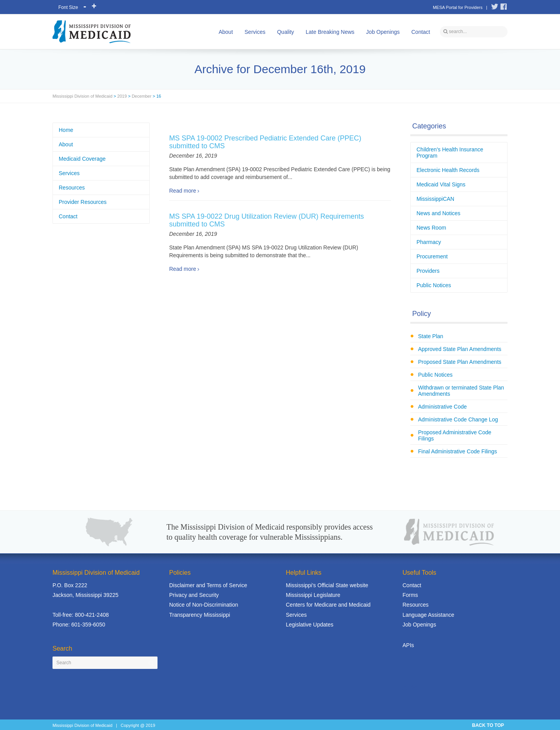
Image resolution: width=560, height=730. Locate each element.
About (226, 32)
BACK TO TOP (488, 725)
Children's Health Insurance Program (450, 153)
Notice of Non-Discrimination (204, 605)
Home (66, 130)
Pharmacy (429, 242)
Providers (428, 271)
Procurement (432, 256)
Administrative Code (442, 407)
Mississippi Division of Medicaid (82, 96)
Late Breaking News (330, 32)
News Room (431, 228)
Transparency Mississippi (200, 615)
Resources (72, 188)
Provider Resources (83, 202)
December (142, 96)
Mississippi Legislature (313, 595)
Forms (410, 595)
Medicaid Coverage (82, 159)
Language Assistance (428, 615)
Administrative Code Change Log (458, 419)
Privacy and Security (194, 595)
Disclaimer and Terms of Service (208, 585)
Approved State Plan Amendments (460, 349)
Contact (421, 32)
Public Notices (434, 285)
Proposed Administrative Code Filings (455, 435)
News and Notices (438, 213)
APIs (408, 645)
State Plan (431, 336)
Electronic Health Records (448, 170)
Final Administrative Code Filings (458, 451)
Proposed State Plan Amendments (460, 362)
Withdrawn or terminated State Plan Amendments (461, 391)
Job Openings (383, 32)
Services (255, 32)
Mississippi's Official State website (327, 585)
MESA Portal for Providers (458, 7)
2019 (122, 96)
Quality (285, 32)
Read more (183, 191)
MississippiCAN (435, 199)
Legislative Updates (310, 625)
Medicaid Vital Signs (441, 184)
